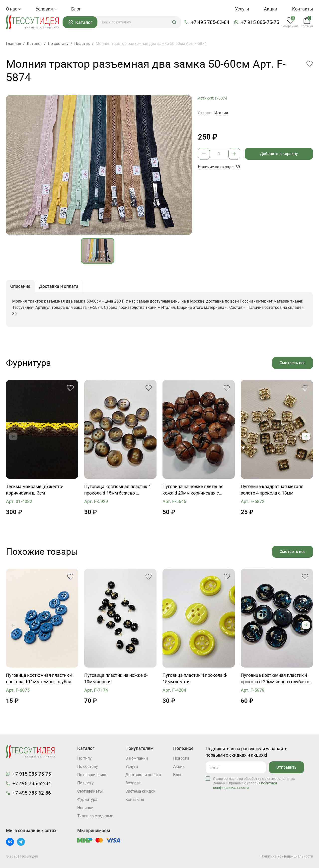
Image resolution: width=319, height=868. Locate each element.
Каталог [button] (80, 22)
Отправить (286, 767)
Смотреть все (293, 363)
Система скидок (140, 791)
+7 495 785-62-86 (32, 793)
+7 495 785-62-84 (210, 22)
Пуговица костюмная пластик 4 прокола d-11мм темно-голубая (39, 678)
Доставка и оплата (143, 775)
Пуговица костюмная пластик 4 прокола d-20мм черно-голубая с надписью (275, 679)
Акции (271, 9)
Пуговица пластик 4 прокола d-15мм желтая (195, 678)
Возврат (133, 783)
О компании (137, 758)
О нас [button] (13, 9)
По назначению (92, 775)
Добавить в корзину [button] (279, 154)
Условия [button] (46, 9)
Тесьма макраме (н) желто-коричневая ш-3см (35, 490)
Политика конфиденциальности (287, 856)
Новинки (85, 808)
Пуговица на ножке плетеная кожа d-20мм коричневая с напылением (193, 490)
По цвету (85, 783)
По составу (88, 767)
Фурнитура (87, 799)
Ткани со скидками (95, 816)
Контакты (303, 9)
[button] (174, 22)
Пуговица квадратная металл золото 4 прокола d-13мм (272, 490)
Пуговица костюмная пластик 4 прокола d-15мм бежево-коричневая (118, 490)
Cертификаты (90, 791)
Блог (76, 9)
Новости (181, 758)
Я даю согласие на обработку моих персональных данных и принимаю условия (254, 783)
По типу (84, 758)
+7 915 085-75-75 (260, 22)
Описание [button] (20, 286)
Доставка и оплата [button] (59, 286)
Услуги (242, 9)
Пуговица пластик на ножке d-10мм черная (116, 678)
